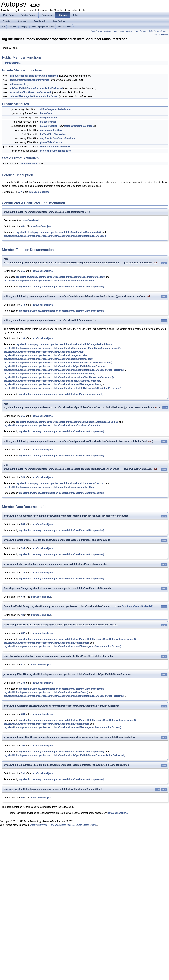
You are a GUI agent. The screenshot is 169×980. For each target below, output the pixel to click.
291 (23, 773)
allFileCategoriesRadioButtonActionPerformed (34, 76)
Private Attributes (141, 31)
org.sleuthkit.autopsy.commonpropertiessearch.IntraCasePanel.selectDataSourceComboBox (52, 381)
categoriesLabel (48, 118)
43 (22, 597)
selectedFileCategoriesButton (55, 151)
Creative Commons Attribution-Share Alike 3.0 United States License (63, 825)
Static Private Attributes (158, 31)
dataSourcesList (48, 126)
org (3, 27)
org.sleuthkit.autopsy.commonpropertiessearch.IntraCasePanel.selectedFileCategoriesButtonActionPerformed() (62, 388)
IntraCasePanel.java (39, 192)
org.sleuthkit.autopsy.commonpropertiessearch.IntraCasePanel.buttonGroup (44, 352)
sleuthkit (13, 27)
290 (23, 746)
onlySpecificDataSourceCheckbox (58, 138)
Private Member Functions (122, 31)
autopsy (24, 27)
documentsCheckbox (51, 130)
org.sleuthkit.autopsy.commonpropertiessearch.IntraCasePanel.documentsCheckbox (60, 277)
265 (23, 416)
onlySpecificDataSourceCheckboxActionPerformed (36, 88)
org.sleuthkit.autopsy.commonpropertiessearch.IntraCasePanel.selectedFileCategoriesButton (53, 384)
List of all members (161, 35)
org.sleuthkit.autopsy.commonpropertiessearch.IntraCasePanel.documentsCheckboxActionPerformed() (58, 363)
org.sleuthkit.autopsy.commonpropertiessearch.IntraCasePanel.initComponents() (58, 232)
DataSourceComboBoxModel (79, 126)
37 (21, 192)
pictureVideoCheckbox (52, 142)
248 (23, 477)
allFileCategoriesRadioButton (55, 109)
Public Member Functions (101, 31)
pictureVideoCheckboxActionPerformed (30, 92)
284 (23, 524)
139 (23, 338)
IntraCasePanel (65, 27)
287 (23, 633)
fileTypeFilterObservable (53, 134)
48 (22, 226)
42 (22, 615)
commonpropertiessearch (43, 27)
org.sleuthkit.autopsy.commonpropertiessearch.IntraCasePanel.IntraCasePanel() (61, 394)
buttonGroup (47, 113)
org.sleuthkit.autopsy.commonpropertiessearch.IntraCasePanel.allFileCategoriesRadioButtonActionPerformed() (62, 348)
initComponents (18, 84)
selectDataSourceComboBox (55, 147)
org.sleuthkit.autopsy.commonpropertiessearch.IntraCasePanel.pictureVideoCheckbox (49, 281)
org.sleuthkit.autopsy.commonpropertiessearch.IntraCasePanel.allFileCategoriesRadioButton (64, 344)
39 (22, 798)
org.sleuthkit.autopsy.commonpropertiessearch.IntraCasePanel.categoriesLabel (46, 355)
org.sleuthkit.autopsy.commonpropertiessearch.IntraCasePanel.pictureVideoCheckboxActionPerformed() (59, 377)
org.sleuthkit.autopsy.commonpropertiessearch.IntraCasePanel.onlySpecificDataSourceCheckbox (55, 236)
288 (23, 683)
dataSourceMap (48, 122)
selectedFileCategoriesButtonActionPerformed (34, 96)
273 (23, 450)
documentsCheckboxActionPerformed (29, 80)
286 (23, 573)
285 (23, 548)
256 (23, 271)
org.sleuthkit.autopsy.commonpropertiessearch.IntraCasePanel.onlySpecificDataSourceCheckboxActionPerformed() (65, 370)
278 (23, 305)
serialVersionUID (30, 164)
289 (23, 714)
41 (22, 665)
